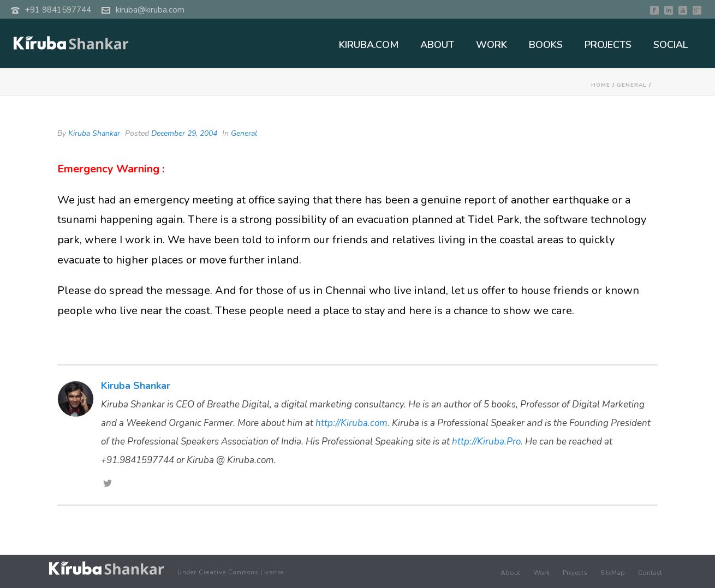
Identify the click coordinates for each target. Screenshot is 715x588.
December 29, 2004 (184, 133)
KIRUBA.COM (369, 45)
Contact (650, 573)
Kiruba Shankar (94, 133)
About (510, 573)
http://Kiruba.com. (353, 423)
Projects (575, 573)
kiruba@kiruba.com (150, 10)
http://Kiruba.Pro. (487, 442)
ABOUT (437, 45)
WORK (491, 45)
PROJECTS (608, 45)
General (632, 85)
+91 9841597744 (58, 10)
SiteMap (613, 573)
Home (601, 85)
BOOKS (546, 45)
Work (541, 573)
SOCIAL (671, 45)
